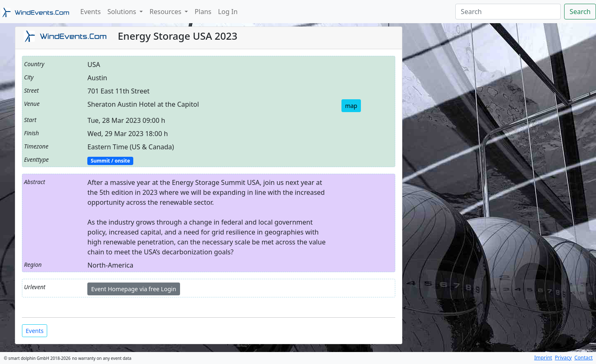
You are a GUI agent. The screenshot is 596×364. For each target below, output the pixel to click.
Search (580, 12)
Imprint (543, 358)
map (351, 106)
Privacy (563, 358)
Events (90, 12)
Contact (584, 358)
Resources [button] (166, 12)
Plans (203, 12)
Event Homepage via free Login (133, 289)
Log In (228, 12)
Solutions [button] (123, 12)
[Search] (508, 12)
